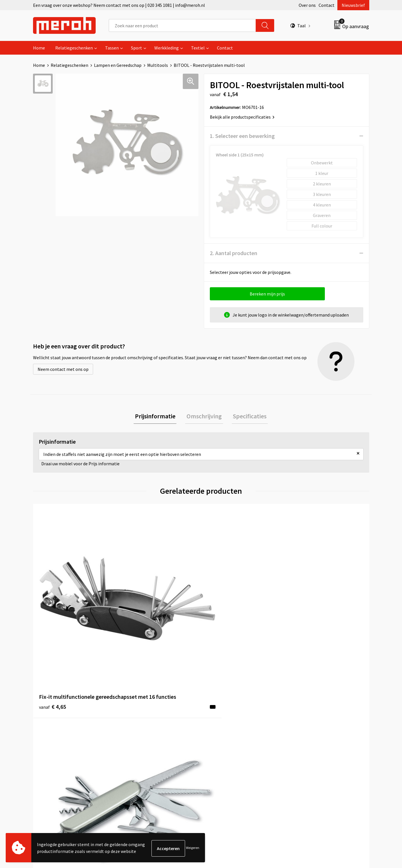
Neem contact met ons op (63, 369)
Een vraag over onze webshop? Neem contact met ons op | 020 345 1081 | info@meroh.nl (119, 5)
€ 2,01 (137, 612)
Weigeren (193, 848)
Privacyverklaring (308, 732)
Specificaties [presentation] (247, 417)
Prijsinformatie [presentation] (158, 417)
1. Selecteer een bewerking (242, 136)
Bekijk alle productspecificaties (242, 117)
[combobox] (182, 25)
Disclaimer (302, 741)
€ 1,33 (221, 612)
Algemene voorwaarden (314, 706)
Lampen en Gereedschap (118, 65)
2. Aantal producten (234, 253)
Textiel (198, 48)
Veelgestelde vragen (144, 724)
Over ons (307, 5)
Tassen (112, 48)
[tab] (158, 417)
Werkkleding (167, 48)
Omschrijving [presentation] (204, 417)
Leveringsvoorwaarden (313, 715)
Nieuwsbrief (353, 5)
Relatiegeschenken (74, 48)
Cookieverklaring (308, 724)
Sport (137, 48)
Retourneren (221, 715)
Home (39, 48)
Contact (327, 5)
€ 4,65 (53, 620)
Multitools (158, 65)
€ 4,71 (304, 612)
